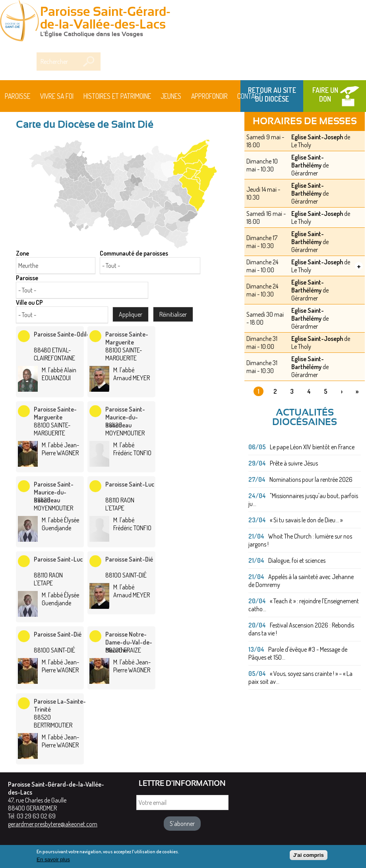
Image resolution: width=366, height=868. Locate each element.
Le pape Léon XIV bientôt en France (312, 447)
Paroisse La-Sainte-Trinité (60, 705)
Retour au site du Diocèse (272, 94)
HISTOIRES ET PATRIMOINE (117, 96)
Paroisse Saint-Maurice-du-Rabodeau (125, 417)
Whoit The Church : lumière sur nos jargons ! (300, 540)
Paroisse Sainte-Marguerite (127, 338)
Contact (250, 96)
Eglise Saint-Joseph (317, 137)
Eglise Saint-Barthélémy (308, 161)
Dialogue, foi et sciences (297, 560)
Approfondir (209, 96)
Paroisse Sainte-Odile (62, 334)
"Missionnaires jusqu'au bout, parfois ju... (303, 500)
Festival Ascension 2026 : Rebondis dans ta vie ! (301, 629)
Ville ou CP (29, 302)
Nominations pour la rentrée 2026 (311, 479)
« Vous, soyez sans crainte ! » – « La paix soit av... (300, 677)
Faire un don (325, 94)
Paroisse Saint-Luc (130, 484)
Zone (22, 253)
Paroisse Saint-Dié (129, 559)
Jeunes (171, 96)
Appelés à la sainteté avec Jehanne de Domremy (301, 581)
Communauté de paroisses (134, 253)
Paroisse (17, 96)
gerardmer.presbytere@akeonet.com (53, 824)
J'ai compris (309, 857)
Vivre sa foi (57, 96)
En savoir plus (53, 862)
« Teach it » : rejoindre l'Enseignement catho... (304, 605)
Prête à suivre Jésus (294, 463)
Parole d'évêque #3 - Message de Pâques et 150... (298, 653)
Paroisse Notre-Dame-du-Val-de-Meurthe (129, 642)
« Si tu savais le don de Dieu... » (306, 520)
